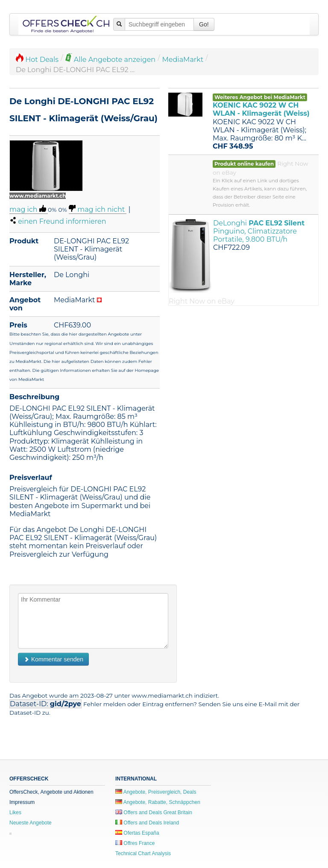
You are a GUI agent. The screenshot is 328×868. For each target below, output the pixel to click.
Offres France (135, 843)
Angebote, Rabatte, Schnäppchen (158, 802)
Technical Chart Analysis (143, 853)
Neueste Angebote (31, 823)
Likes (15, 812)
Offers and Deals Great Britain (154, 812)
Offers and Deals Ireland (147, 823)
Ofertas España (137, 833)
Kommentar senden (53, 659)
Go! (204, 24)
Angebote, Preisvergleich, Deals (156, 792)
